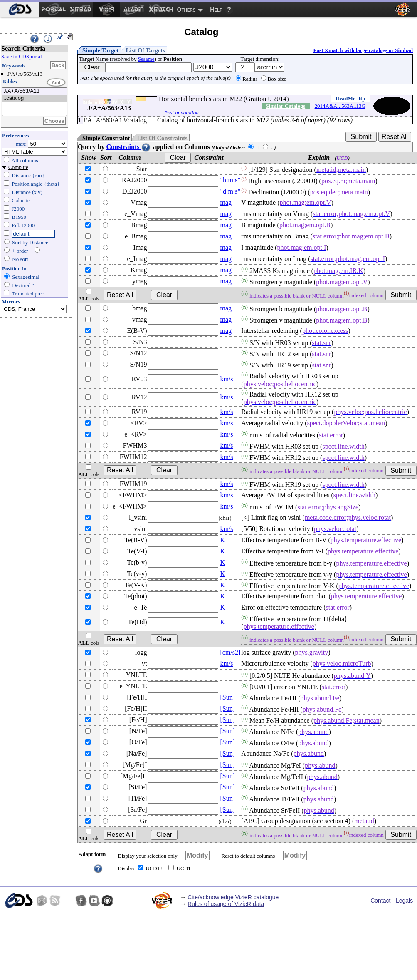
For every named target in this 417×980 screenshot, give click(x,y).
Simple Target (101, 50)
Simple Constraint (106, 138)
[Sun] (227, 697)
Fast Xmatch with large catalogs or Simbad (363, 50)
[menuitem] (20, 10)
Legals (404, 901)
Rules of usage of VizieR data (226, 904)
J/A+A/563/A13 (35, 91)
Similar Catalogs (285, 106)
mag (226, 202)
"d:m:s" (230, 191)
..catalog (35, 98)
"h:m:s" (230, 180)
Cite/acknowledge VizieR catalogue (233, 897)
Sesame (146, 59)
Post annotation (181, 113)
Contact (380, 901)
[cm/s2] (230, 652)
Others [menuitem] (186, 10)
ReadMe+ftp (350, 98)
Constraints (128, 147)
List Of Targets (146, 50)
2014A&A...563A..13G (340, 106)
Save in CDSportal (22, 56)
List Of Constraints (162, 138)
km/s (226, 379)
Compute (18, 167)
